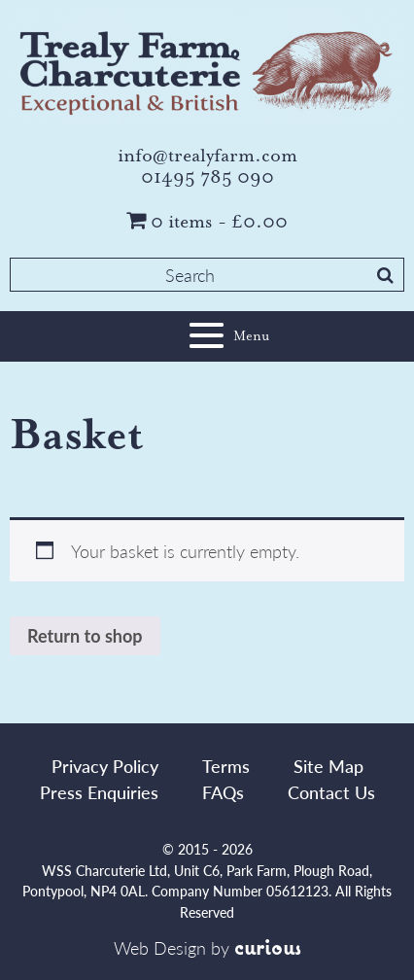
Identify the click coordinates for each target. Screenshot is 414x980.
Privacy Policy (105, 766)
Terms (226, 766)
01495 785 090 (207, 177)
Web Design (160, 947)
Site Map (328, 766)
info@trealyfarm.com (207, 156)
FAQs (223, 792)
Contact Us (331, 792)
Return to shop (85, 636)
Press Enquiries (99, 792)
